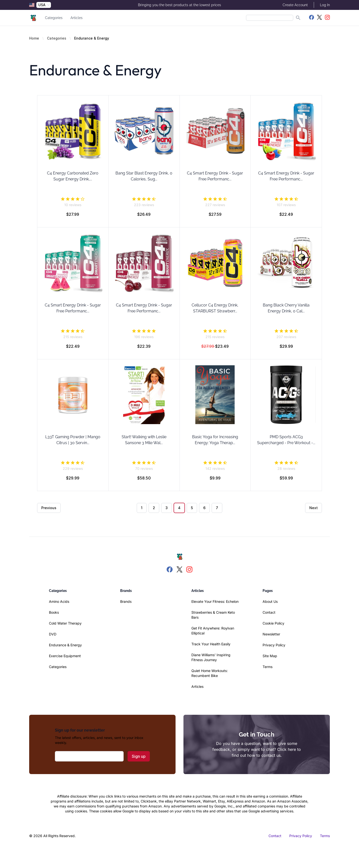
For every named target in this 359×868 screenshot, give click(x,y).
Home (34, 38)
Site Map (270, 656)
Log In (325, 5)
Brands (126, 601)
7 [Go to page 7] (217, 508)
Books (54, 612)
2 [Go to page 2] (154, 508)
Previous (49, 508)
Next (314, 508)
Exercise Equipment (65, 656)
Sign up (139, 756)
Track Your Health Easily (211, 644)
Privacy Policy (274, 645)
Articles (77, 18)
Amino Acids (59, 601)
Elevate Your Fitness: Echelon (215, 601)
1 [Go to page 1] (142, 508)
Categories (54, 18)
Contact (269, 612)
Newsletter (271, 634)
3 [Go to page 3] (167, 508)
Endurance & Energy (65, 645)
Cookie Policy (273, 623)
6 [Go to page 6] (204, 508)
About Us (270, 601)
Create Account (295, 5)
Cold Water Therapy (65, 623)
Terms (268, 667)
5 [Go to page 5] (192, 508)
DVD (53, 634)
